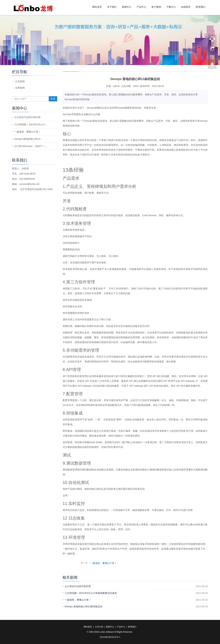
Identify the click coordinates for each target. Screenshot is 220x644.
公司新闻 (20, 81)
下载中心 (171, 7)
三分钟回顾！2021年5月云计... (31, 124)
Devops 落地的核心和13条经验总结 (84, 606)
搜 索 (53, 99)
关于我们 (112, 7)
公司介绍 (99, 627)
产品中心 (141, 7)
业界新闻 (20, 88)
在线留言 (186, 7)
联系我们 (201, 7)
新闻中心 (127, 7)
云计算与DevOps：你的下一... (30, 146)
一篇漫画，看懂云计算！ (103, 563)
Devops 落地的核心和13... (28, 139)
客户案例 (156, 7)
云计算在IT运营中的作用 (78, 586)
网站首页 (97, 7)
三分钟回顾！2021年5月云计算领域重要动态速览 (91, 593)
